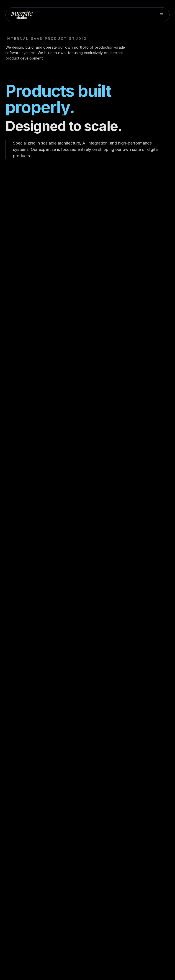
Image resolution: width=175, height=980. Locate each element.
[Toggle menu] (162, 15)
